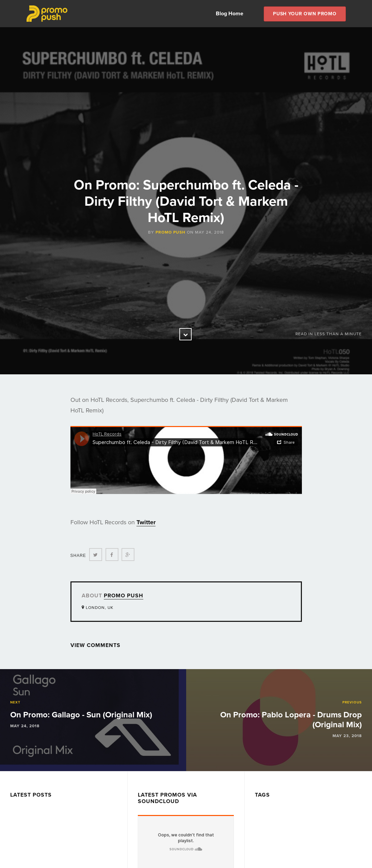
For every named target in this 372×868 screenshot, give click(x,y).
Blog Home (230, 14)
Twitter (146, 522)
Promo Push (171, 232)
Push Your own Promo (305, 14)
